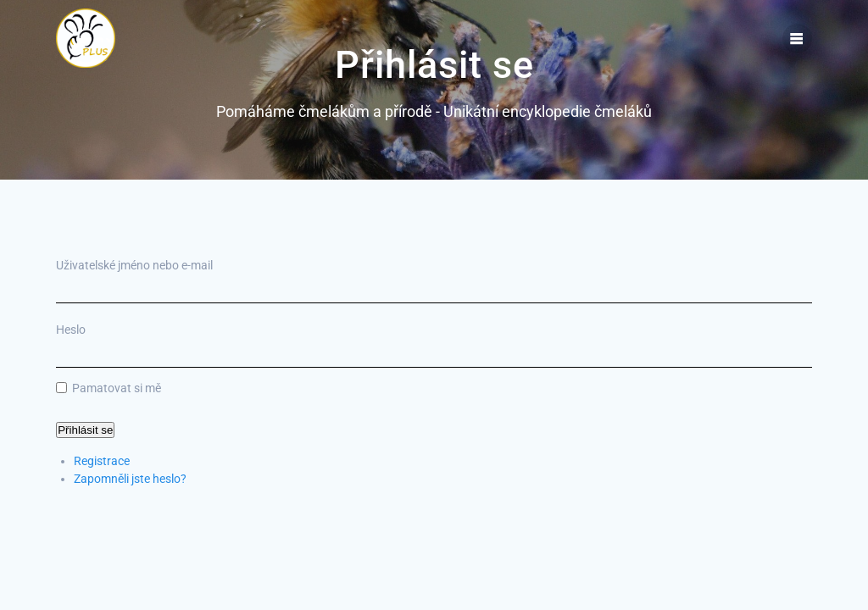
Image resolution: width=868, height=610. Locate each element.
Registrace (102, 461)
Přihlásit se (85, 430)
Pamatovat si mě (117, 388)
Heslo (71, 330)
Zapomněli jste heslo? (130, 479)
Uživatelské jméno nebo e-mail (134, 265)
